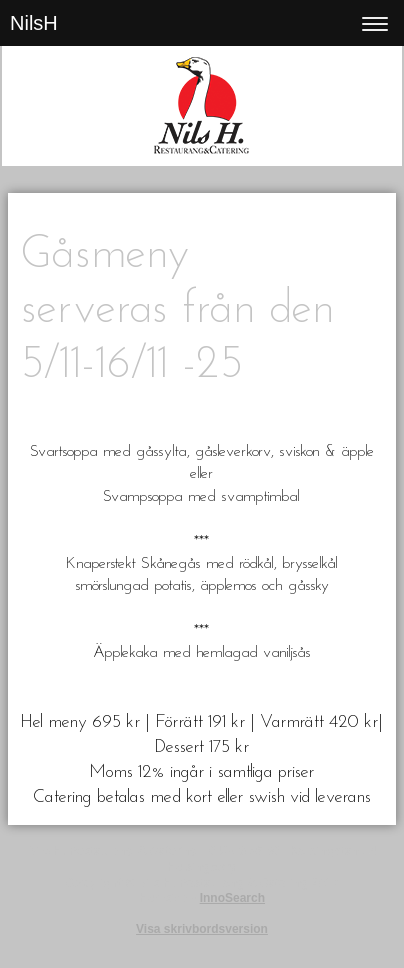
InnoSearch (232, 898)
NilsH (34, 23)
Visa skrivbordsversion (202, 929)
